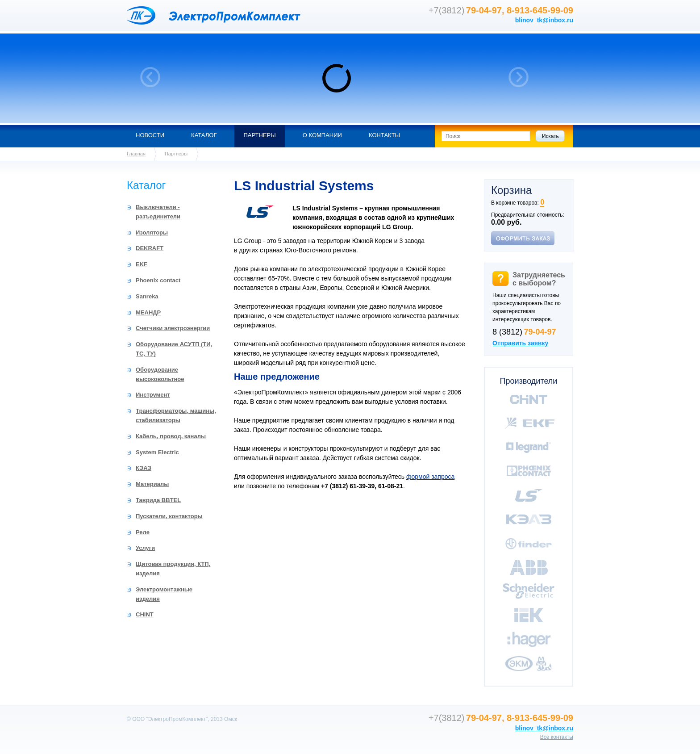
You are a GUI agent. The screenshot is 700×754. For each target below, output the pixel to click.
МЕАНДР (148, 312)
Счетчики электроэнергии (173, 328)
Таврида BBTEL (158, 500)
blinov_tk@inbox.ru (544, 20)
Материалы (152, 484)
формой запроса (430, 477)
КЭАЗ (144, 468)
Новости (150, 135)
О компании (322, 135)
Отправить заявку (520, 343)
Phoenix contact (158, 280)
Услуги (145, 548)
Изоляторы (152, 232)
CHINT (145, 614)
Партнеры (259, 135)
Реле (143, 532)
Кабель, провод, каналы (171, 436)
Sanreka (147, 296)
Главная (136, 154)
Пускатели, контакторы (169, 516)
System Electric (157, 452)
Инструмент (153, 395)
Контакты (384, 135)
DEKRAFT (150, 248)
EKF (142, 264)
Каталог (204, 135)
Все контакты (557, 737)
